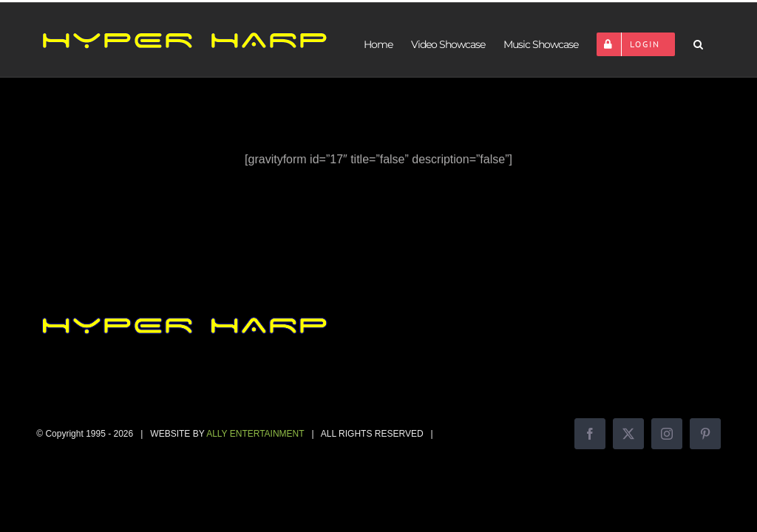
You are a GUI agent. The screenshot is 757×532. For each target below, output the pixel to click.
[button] (698, 44)
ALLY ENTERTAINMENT (255, 434)
